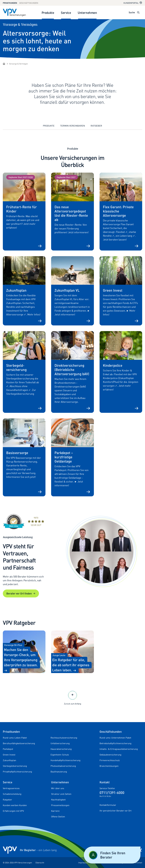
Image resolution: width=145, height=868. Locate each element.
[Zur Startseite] (14, 12)
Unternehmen (87, 13)
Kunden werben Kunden (15, 805)
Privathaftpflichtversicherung (17, 772)
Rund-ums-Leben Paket (15, 738)
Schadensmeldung (12, 794)
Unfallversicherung (60, 743)
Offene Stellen (58, 817)
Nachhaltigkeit (58, 800)
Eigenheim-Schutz (60, 755)
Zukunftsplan (9, 760)
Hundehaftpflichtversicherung (65, 760)
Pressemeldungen (60, 805)
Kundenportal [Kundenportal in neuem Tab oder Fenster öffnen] (133, 3)
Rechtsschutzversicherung (64, 738)
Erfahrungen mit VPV (13, 811)
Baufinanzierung (59, 772)
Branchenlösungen (109, 766)
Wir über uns (58, 788)
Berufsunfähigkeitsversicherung (19, 743)
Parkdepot (8, 749)
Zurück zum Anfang (73, 697)
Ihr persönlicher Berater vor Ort (115, 811)
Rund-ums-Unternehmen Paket (115, 738)
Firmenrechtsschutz (110, 760)
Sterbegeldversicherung (15, 766)
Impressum (83, 863)
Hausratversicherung (61, 749)
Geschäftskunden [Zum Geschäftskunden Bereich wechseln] (29, 3)
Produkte (48, 13)
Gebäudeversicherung (110, 755)
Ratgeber (96, 126)
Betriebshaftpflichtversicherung (115, 743)
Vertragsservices (11, 788)
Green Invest (9, 755)
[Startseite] (4, 64)
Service (66, 13)
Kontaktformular (108, 805)
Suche (132, 12)
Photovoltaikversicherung (63, 766)
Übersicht (40, 863)
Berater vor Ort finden (21, 593)
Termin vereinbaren (73, 126)
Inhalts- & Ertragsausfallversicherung (119, 749)
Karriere (55, 811)
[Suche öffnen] (138, 12)
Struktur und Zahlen (61, 794)
